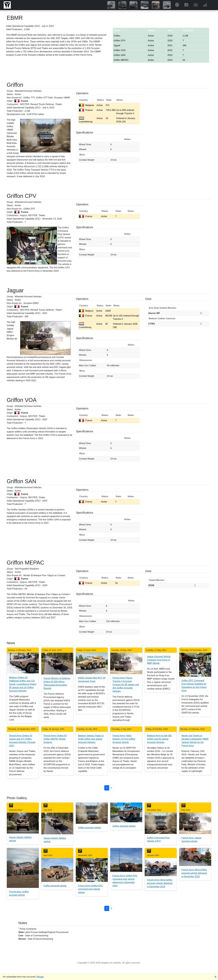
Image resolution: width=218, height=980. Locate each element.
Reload (40, 977)
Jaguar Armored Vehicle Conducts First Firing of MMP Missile (159, 660)
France (86, 110)
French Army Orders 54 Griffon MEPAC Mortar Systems (55, 739)
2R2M (151, 585)
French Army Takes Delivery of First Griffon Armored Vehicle (124, 739)
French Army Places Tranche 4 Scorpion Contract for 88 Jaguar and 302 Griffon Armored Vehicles (126, 685)
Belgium (87, 105)
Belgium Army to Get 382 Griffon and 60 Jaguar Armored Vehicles (159, 739)
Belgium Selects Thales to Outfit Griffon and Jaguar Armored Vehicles (91, 739)
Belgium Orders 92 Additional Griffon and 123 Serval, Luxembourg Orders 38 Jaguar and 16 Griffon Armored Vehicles (23, 684)
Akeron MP (154, 313)
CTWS (151, 324)
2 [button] (111, 788)
